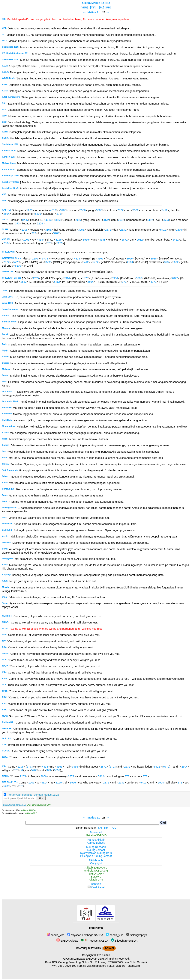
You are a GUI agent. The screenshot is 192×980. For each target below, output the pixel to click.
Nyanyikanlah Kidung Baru (96, 853)
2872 (120, 210)
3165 (63, 210)
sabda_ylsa (56, 935)
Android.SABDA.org (96, 871)
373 (59, 214)
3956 (83, 210)
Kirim (41, 798)
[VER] (84, 7)
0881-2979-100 (67, 966)
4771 (154, 282)
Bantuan (96, 884)
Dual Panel (96, 887)
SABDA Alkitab (67, 941)
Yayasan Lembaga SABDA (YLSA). (84, 959)
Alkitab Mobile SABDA (96, 3)
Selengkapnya (136, 935)
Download (96, 832)
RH (106, 828)
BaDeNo (96, 877)
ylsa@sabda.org (96, 966)
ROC (113, 828)
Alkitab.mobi (96, 860)
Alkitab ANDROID (96, 835)
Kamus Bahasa (96, 843)
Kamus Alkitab (96, 840)
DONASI (109, 948)
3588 (99, 210)
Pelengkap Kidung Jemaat (96, 856)
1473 (85, 278)
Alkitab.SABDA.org (96, 868)
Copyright (96, 863)
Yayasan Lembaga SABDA (85, 935)
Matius (92, 12)
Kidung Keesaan (96, 847)
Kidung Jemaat (96, 850)
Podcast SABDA (94, 941)
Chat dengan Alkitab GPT (39, 805)
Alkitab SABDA (28, 810)
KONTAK (81, 948)
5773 (45, 259)
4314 (53, 210)
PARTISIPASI (94, 948)
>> (108, 12)
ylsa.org (121, 966)
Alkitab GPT (31, 813)
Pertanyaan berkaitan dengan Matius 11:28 (33, 795)
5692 (175, 262)
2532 (136, 210)
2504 (6, 214)
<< (84, 12)
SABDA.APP (96, 874)
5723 (16, 262)
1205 (29, 210)
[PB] (108, 7)
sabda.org (134, 966)
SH (100, 828)
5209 (38, 214)
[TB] (93, 7)
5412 (165, 210)
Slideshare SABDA (124, 941)
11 (99, 12)
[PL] (102, 7)
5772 (95, 262)
